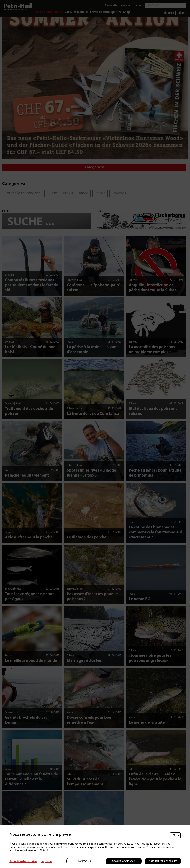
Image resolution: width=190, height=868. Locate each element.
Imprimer (46, 862)
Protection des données (23, 862)
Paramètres (84, 861)
